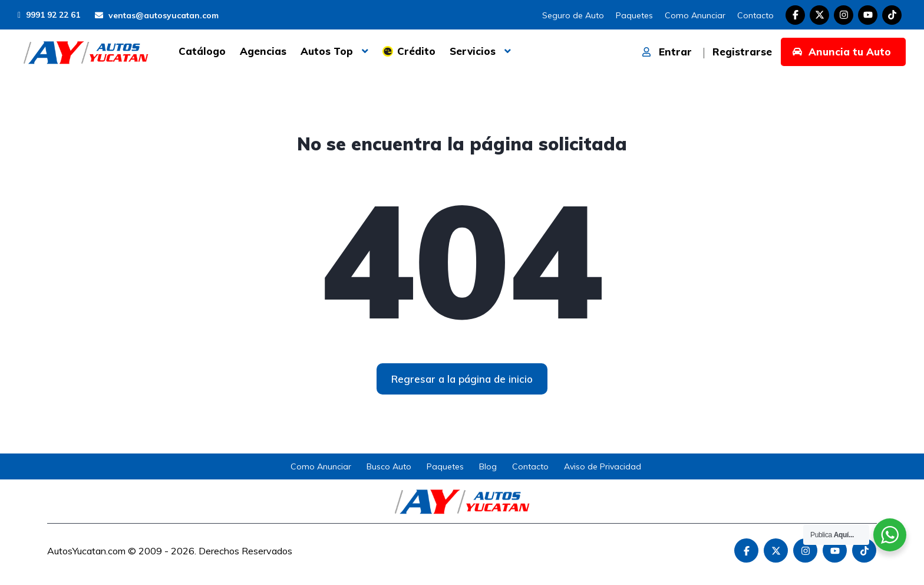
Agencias (263, 51)
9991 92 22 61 (49, 15)
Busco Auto (389, 466)
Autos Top (327, 51)
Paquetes (634, 15)
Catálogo (202, 51)
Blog (488, 466)
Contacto (755, 15)
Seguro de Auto (573, 15)
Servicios (473, 51)
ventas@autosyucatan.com (157, 15)
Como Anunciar (695, 15)
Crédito (416, 51)
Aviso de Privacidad (603, 466)
